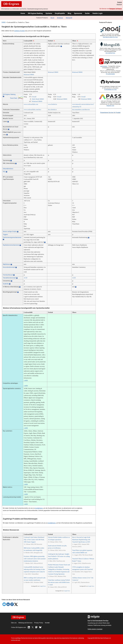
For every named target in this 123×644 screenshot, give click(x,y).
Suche (87, 13)
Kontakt (47, 623)
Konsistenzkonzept (9, 267)
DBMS (4, 22)
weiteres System (20, 31)
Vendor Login (97, 13)
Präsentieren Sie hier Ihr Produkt (110, 113)
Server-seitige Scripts (10, 231)
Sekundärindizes (8, 169)
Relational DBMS (29, 75)
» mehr (26, 380)
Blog (69, 13)
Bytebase (60, 18)
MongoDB (69, 18)
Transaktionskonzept (9, 278)
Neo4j (52, 18)
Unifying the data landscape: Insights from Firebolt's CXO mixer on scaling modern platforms (59, 556)
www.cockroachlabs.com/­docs (32, 110)
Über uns (14, 623)
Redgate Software (116, 9)
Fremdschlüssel (8, 275)
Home (23, 13)
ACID (25, 278)
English (120, 2)
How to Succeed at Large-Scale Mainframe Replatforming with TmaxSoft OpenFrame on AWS (81, 540)
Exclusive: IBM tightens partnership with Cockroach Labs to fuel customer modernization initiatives (35, 559)
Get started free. (110, 53)
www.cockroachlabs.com (31, 104)
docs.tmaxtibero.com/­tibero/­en (81, 110)
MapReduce (7, 264)
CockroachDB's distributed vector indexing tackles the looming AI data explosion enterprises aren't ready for (34, 569)
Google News (43, 586)
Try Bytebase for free (110, 90)
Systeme (49, 13)
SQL (4, 172)
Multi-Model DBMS (38, 99)
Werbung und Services (25, 623)
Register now (110, 106)
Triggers (5, 234)
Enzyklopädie (60, 13)
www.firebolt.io (52, 104)
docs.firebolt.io (52, 110)
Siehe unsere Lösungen (95, 629)
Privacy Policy (39, 623)
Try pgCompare (110, 74)
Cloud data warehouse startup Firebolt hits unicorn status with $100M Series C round (59, 582)
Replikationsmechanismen (11, 245)
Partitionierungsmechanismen (12, 237)
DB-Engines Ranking (35, 13)
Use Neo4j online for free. (110, 37)
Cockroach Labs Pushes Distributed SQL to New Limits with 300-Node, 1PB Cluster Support (34, 540)
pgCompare (104, 66)
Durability (6, 284)
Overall (34, 97)
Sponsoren (78, 13)
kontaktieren (39, 508)
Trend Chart (14, 98)
